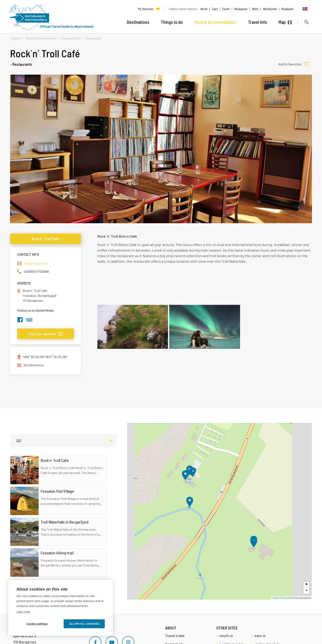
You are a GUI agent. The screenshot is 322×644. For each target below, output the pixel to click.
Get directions (34, 365)
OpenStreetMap (290, 598)
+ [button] (306, 585)
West (255, 9)
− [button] (306, 591)
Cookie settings (37, 624)
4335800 (30, 271)
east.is (260, 636)
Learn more (23, 612)
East (215, 9)
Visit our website (42, 334)
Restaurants (94, 38)
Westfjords (270, 9)
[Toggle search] (306, 22)
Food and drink (71, 38)
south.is (226, 636)
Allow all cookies (84, 624)
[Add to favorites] (295, 64)
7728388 (43, 271)
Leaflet (276, 598)
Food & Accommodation (41, 38)
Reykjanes (241, 9)
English (16, 38)
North (204, 9)
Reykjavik (287, 9)
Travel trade (175, 636)
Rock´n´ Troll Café (45, 239)
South (226, 9)
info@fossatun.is (36, 263)
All (19, 441)
